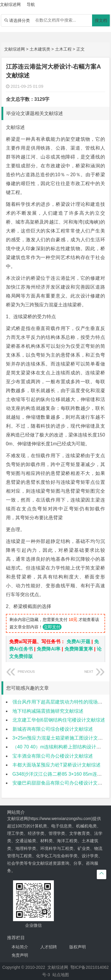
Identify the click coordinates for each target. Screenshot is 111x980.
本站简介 (20, 947)
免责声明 (20, 955)
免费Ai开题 (78, 642)
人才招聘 (49, 947)
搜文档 (101, 20)
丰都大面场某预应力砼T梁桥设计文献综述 (57, 765)
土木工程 (63, 49)
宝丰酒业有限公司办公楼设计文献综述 (53, 756)
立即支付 (52, 627)
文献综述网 (15, 49)
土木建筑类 (40, 49)
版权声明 (78, 947)
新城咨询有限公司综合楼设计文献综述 (53, 729)
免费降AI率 (49, 649)
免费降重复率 (79, 649)
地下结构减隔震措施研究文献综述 (48, 711)
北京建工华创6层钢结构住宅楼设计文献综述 (59, 720)
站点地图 (61, 975)
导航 (31, 4)
